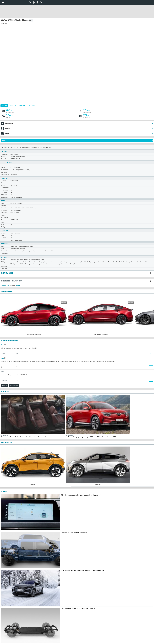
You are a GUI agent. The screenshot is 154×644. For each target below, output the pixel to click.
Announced (4, 154)
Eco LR (13, 105)
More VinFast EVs (6, 443)
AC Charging (5, 195)
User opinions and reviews (11, 341)
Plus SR (22, 105)
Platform (3, 206)
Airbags (3, 259)
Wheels (3, 220)
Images (79, 134)
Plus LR (32, 105)
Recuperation (5, 190)
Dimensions (4, 208)
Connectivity (5, 253)
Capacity (3, 181)
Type (2, 203)
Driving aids (4, 262)
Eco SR (4, 105)
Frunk (3, 225)
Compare (79, 129)
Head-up (3, 238)
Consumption (5, 188)
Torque (3, 167)
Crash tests (4, 269)
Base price (4, 159)
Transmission (5, 175)
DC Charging (5, 197)
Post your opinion (14, 385)
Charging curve (5, 285)
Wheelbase (4, 210)
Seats (3, 246)
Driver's (3, 235)
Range (3, 185)
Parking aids (4, 251)
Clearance (4, 213)
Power (3, 165)
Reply (151, 353)
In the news (6, 392)
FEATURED (4, 491)
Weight (3, 215)
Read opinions (79, 124)
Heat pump (4, 192)
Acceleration (5, 170)
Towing (3, 227)
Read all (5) (4, 385)
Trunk (3, 222)
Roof (2, 249)
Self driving (4, 266)
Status (3, 157)
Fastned (18, 285)
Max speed (4, 172)
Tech (2, 183)
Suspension (4, 217)
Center (3, 233)
